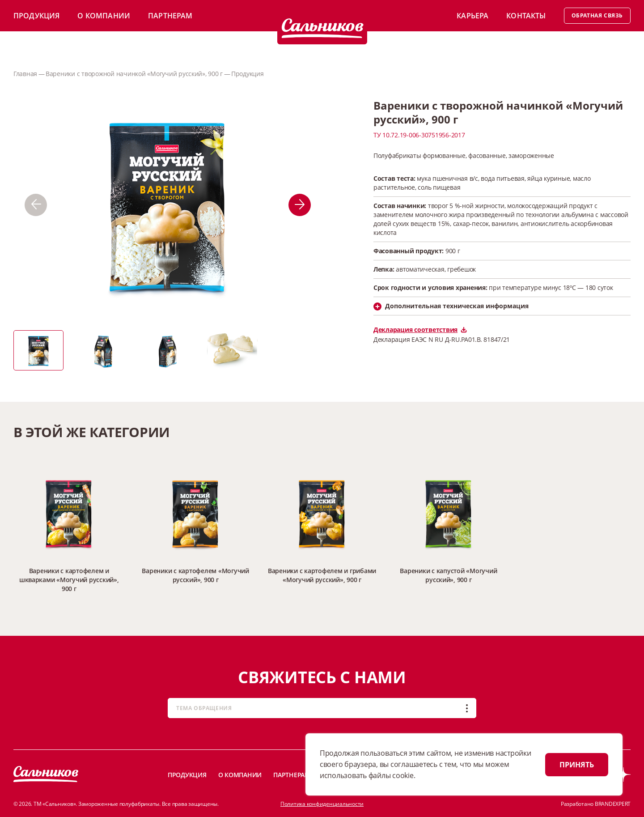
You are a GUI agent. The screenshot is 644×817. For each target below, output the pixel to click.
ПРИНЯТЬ (577, 765)
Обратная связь (597, 15)
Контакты (526, 16)
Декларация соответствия (420, 330)
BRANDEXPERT (613, 804)
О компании (104, 16)
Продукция (36, 16)
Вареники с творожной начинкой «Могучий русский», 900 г (134, 74)
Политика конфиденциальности (322, 804)
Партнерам (170, 16)
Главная (25, 74)
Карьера (472, 16)
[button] (36, 205)
